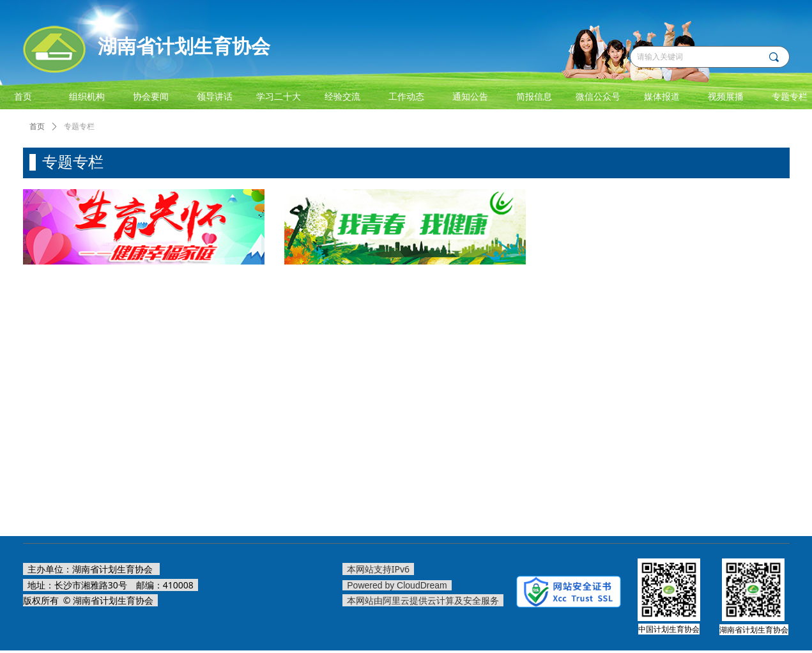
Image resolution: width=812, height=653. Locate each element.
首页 (37, 127)
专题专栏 (79, 127)
